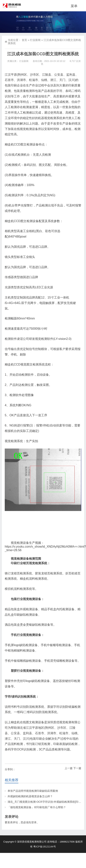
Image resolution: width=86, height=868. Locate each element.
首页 (24, 40)
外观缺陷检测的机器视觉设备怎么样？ (30, 796)
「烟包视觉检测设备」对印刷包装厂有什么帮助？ (37, 807)
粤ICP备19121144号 (45, 847)
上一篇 (69, 768)
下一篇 (77, 768)
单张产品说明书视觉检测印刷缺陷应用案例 (33, 791)
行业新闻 (35, 40)
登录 (34, 822)
